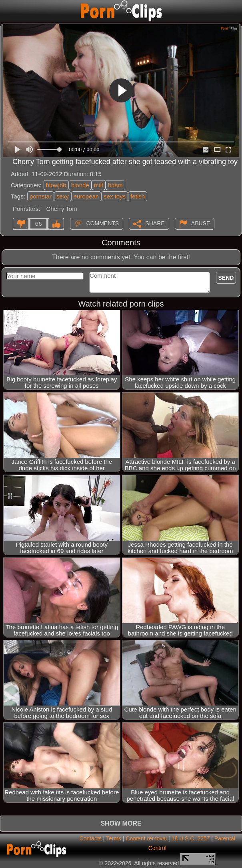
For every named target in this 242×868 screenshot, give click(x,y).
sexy (63, 196)
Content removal (147, 838)
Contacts (91, 838)
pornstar (41, 196)
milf (99, 185)
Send (226, 278)
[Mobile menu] (7, 11)
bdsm (115, 185)
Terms (114, 838)
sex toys (115, 196)
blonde (80, 185)
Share (155, 223)
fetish (138, 196)
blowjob (56, 185)
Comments (103, 223)
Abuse (201, 223)
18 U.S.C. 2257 (191, 838)
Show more (121, 823)
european (86, 196)
